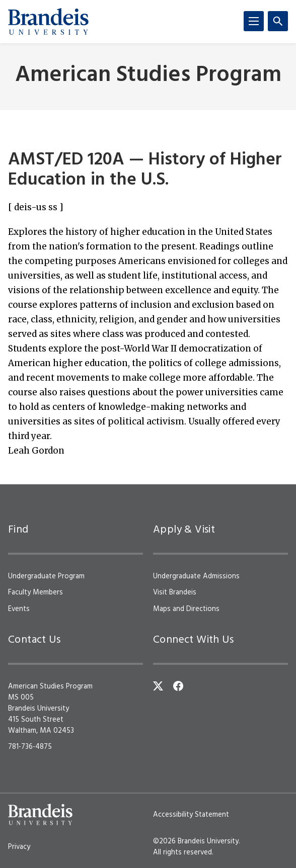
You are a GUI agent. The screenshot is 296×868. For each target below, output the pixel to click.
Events (19, 609)
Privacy (19, 847)
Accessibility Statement (191, 815)
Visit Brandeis (175, 592)
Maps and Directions (186, 609)
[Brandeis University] (48, 22)
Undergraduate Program (46, 576)
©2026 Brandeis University (196, 841)
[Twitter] (158, 686)
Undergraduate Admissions (196, 576)
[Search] (278, 21)
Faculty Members (35, 592)
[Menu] (254, 21)
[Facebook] (178, 686)
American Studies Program (148, 76)
